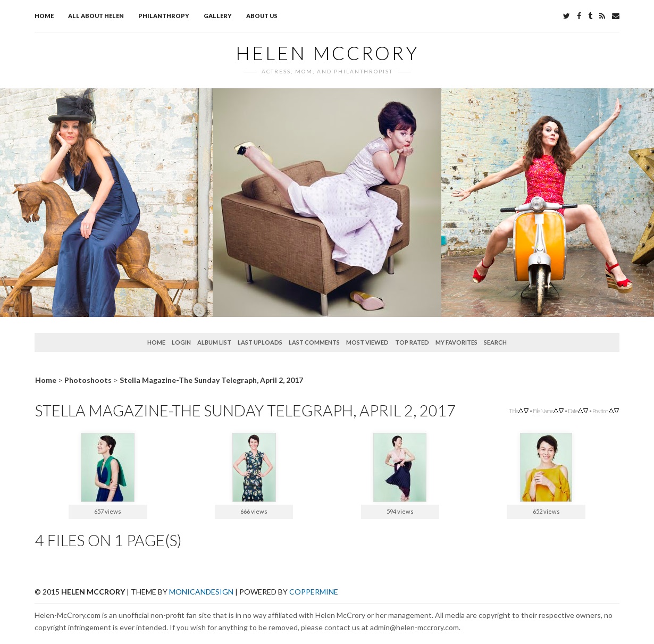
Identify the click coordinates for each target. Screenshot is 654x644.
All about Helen (96, 16)
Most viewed (367, 342)
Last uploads (260, 342)
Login (181, 342)
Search (495, 342)
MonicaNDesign (201, 592)
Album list (214, 342)
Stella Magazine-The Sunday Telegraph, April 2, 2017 (211, 380)
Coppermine (314, 592)
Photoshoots (88, 380)
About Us (262, 16)
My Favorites (456, 342)
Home (44, 16)
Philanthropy (164, 16)
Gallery (218, 16)
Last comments (314, 342)
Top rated (412, 342)
